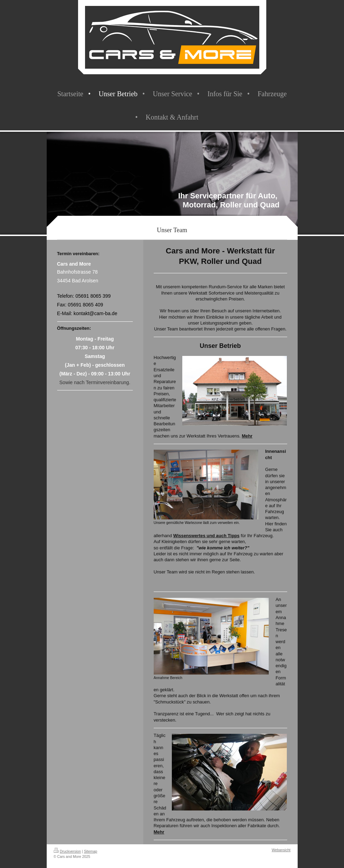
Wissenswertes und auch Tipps (206, 536)
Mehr (247, 436)
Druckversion (67, 851)
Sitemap (91, 851)
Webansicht (281, 850)
